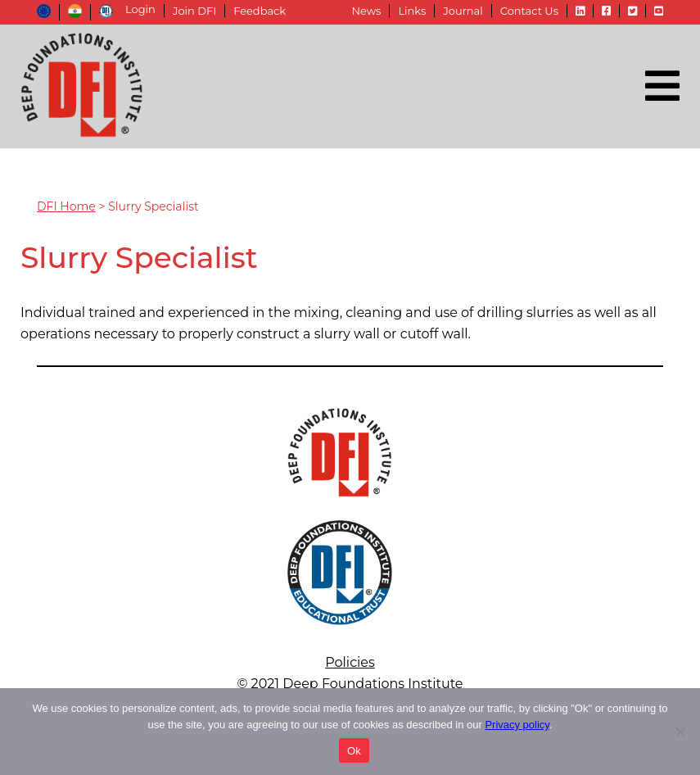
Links (412, 11)
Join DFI (194, 11)
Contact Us (529, 11)
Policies (350, 662)
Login (140, 9)
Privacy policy (517, 725)
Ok (354, 751)
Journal (463, 11)
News (366, 11)
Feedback (260, 11)
